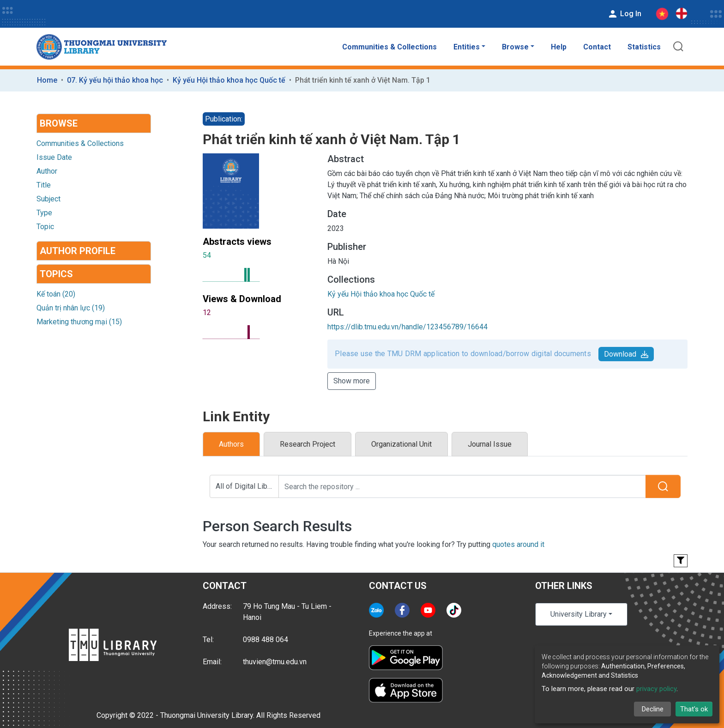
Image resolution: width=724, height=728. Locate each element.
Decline (653, 709)
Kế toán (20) (56, 294)
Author (47, 171)
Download (626, 354)
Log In (624, 14)
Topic (45, 227)
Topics (56, 274)
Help (559, 47)
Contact (597, 47)
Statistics (644, 47)
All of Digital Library (247, 486)
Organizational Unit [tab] (401, 444)
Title (44, 185)
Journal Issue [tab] (490, 444)
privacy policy (656, 689)
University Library (579, 614)
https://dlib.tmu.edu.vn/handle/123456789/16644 (407, 327)
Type (44, 213)
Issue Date (54, 157)
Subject (48, 199)
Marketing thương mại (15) (79, 322)
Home (47, 80)
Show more (352, 381)
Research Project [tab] (308, 444)
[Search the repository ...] (462, 486)
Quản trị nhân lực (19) (71, 308)
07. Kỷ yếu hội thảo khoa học (115, 80)
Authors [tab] (231, 444)
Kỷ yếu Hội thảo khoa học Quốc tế (229, 80)
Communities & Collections (389, 47)
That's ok (694, 709)
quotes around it (518, 544)
